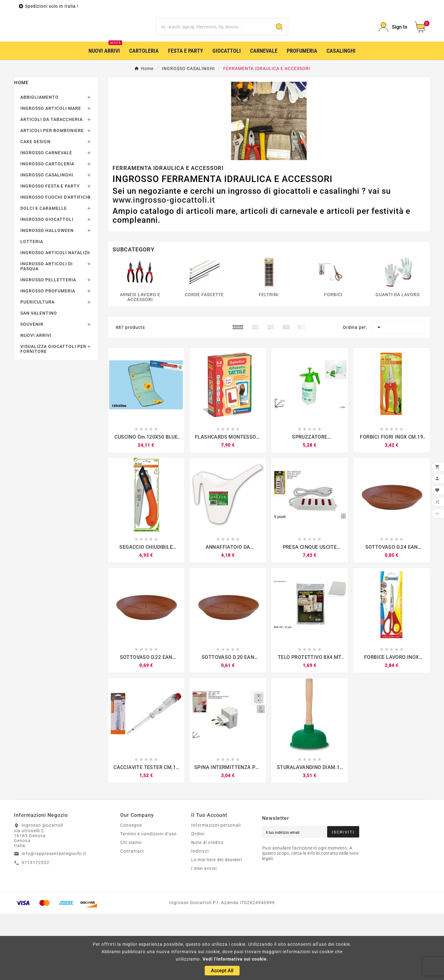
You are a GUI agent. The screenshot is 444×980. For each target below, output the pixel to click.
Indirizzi (200, 917)
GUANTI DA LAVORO (398, 361)
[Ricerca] (214, 60)
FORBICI (333, 361)
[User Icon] (393, 60)
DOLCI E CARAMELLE (44, 275)
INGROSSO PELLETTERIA (48, 346)
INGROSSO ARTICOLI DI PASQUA (47, 333)
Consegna (131, 891)
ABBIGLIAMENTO (39, 163)
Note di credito (207, 909)
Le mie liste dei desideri (217, 926)
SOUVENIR (32, 391)
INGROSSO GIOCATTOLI (47, 286)
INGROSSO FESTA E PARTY (50, 252)
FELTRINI (269, 361)
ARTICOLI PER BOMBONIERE (52, 197)
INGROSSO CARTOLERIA (47, 230)
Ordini (198, 900)
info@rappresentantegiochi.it (54, 920)
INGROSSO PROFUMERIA (48, 357)
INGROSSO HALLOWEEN (47, 297)
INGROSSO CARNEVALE (46, 219)
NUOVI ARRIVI (36, 402)
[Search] (279, 60)
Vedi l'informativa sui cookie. (235, 959)
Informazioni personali (216, 891)
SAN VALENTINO (39, 379)
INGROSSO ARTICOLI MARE (51, 175)
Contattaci (132, 917)
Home (21, 149)
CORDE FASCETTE (204, 361)
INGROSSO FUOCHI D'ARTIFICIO (55, 263)
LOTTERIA (32, 308)
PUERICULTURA (37, 368)
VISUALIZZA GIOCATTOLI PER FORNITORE (53, 415)
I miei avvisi (204, 935)
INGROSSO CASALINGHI (47, 241)
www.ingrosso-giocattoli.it (164, 266)
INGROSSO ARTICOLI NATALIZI (55, 319)
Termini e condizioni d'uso (148, 900)
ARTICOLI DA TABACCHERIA (51, 186)
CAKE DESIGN (35, 208)
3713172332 (35, 929)
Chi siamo (131, 909)
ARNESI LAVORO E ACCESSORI (140, 363)
